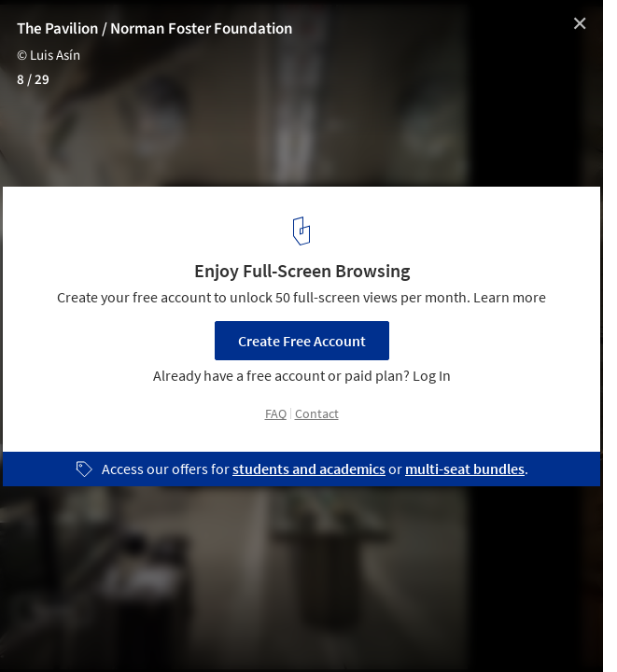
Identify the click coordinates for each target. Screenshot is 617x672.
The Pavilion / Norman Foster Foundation (155, 29)
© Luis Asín (49, 56)
